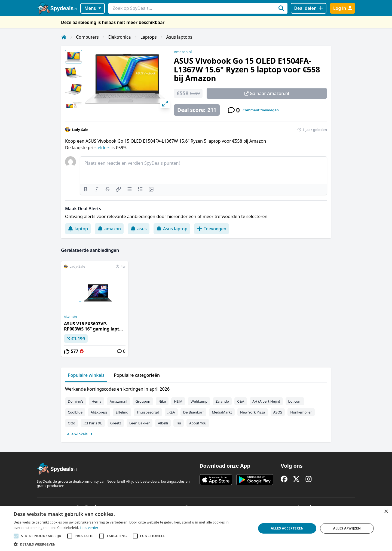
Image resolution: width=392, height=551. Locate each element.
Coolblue (75, 412)
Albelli (163, 423)
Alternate (71, 317)
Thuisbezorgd (148, 412)
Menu (93, 8)
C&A (241, 401)
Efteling (122, 412)
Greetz (116, 423)
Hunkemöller (301, 412)
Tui (179, 423)
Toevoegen (212, 229)
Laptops (149, 37)
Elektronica (120, 37)
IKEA (171, 412)
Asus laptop (172, 229)
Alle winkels (80, 434)
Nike (162, 401)
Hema (96, 401)
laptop (78, 229)
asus (139, 229)
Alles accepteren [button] (287, 528)
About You (198, 423)
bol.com (295, 401)
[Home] (64, 37)
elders (104, 148)
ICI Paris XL (93, 423)
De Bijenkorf (193, 412)
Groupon (143, 401)
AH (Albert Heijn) (266, 401)
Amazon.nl (183, 52)
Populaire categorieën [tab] (137, 375)
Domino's (76, 401)
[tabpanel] (196, 410)
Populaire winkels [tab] (86, 375)
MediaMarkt (222, 412)
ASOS (278, 412)
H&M (178, 401)
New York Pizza (253, 412)
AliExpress (99, 412)
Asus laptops (179, 37)
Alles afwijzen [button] (347, 528)
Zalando (222, 401)
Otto (71, 423)
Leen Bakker (140, 423)
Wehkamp (199, 401)
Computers (87, 37)
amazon (109, 229)
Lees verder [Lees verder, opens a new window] (89, 528)
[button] (131, 544)
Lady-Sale (80, 130)
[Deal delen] (309, 8)
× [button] (386, 512)
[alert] (196, 528)
